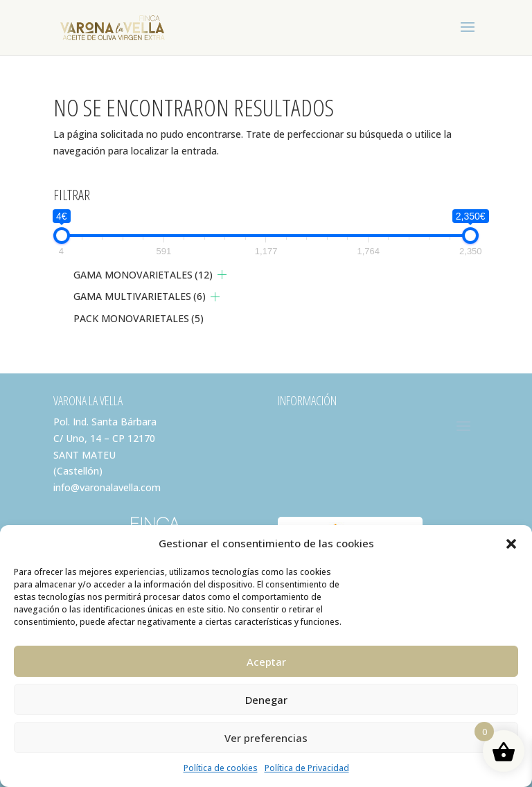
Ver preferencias (266, 738)
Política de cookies (221, 768)
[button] (511, 544)
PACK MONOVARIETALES (139, 318)
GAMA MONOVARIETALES (143, 275)
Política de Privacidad (307, 768)
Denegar (266, 700)
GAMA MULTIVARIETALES (140, 296)
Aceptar (266, 662)
